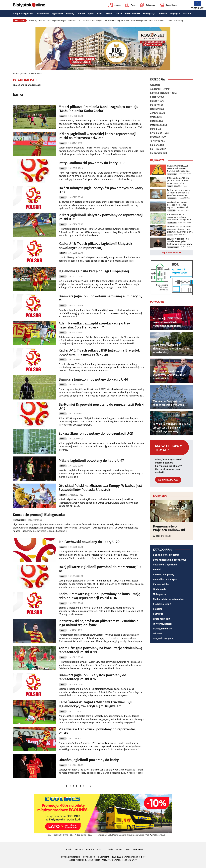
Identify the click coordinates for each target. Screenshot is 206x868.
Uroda (153, 117)
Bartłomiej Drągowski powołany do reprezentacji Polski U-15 (101, 407)
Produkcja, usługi (162, 604)
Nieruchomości (132, 14)
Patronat (90, 850)
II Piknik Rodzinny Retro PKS (117, 21)
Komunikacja (168, 5)
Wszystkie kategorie (163, 639)
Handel (157, 570)
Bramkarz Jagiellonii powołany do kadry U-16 (93, 379)
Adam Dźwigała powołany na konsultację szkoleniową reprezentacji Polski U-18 (100, 650)
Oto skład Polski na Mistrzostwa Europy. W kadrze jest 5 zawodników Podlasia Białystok (100, 488)
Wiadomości (43, 14)
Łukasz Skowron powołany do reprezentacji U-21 (96, 434)
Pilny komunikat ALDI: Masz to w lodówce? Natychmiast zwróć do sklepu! (178, 168)
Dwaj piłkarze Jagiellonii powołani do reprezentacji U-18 (100, 569)
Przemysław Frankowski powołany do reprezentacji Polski (98, 731)
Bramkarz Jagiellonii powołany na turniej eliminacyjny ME (100, 298)
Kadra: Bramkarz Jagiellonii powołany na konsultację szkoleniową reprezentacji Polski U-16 (99, 596)
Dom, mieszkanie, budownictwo (170, 560)
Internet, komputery (164, 575)
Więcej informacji (162, 536)
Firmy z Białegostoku (23, 14)
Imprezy (115, 5)
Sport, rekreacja (162, 619)
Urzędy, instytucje (162, 629)
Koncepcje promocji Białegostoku (39, 515)
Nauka (119, 14)
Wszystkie (155, 85)
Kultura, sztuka (161, 584)
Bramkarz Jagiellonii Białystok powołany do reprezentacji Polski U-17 (92, 677)
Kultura (81, 14)
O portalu (68, 850)
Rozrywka (158, 614)
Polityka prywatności (70, 857)
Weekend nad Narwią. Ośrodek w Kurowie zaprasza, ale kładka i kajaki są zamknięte (178, 205)
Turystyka (175, 14)
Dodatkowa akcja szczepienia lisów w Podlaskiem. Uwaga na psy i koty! (180, 217)
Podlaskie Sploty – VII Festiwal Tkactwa (148, 21)
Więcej (187, 14)
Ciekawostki (156, 153)
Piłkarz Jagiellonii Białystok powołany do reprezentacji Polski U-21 (101, 217)
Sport (91, 14)
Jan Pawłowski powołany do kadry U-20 (89, 542)
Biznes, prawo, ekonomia (166, 555)
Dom (153, 129)
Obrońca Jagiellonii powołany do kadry (89, 760)
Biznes (109, 14)
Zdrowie (163, 14)
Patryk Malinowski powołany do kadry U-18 (92, 163)
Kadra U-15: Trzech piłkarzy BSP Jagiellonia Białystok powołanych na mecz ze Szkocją (99, 352)
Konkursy (33, 21)
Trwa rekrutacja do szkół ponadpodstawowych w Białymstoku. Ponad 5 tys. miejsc (180, 229)
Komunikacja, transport (165, 579)
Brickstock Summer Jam (92, 21)
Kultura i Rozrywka (160, 93)
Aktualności (19, 520)
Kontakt (109, 850)
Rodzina (154, 121)
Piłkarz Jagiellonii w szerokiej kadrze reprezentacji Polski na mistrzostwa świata (97, 136)
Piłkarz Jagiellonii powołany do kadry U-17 (91, 461)
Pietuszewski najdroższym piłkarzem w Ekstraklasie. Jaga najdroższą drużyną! (99, 623)
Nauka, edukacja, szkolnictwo (169, 599)
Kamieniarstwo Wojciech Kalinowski (169, 528)
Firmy (131, 5)
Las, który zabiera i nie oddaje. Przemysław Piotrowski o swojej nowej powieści (180, 241)
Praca (100, 14)
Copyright (104, 857)
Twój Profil (138, 850)
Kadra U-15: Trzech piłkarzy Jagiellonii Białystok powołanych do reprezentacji (95, 246)
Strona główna (20, 74)
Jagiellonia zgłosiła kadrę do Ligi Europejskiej (94, 271)
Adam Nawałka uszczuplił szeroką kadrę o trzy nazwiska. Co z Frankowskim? (94, 325)
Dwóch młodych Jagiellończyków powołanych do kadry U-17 (101, 190)
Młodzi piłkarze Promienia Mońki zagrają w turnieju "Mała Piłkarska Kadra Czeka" (98, 109)
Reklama (158, 609)
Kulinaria (155, 145)
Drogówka (155, 137)
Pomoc (119, 850)
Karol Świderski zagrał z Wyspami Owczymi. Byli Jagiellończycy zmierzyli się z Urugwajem (95, 704)
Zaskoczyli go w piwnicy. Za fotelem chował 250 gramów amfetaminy (179, 193)
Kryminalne (156, 133)
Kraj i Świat (156, 149)
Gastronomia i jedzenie (165, 565)
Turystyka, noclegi (163, 624)
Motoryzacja (149, 14)
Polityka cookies (90, 857)
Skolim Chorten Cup (175, 21)
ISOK (128, 850)
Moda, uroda (160, 589)
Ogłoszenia (148, 5)
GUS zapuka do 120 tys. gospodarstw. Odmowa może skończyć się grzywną (178, 181)
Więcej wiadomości (170, 253)
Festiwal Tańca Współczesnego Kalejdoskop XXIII (60, 21)
